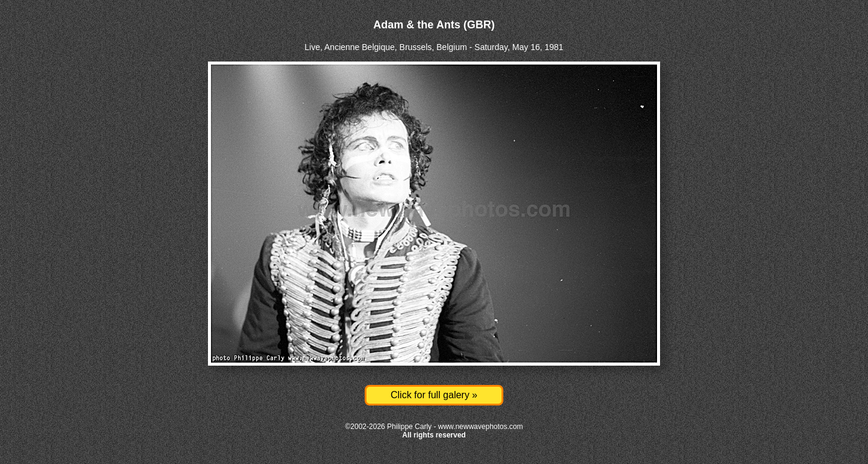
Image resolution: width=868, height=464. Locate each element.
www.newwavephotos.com (481, 427)
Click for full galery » (434, 395)
